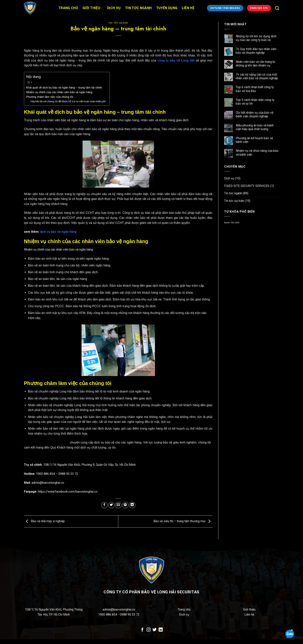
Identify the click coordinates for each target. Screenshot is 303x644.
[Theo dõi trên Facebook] (142, 630)
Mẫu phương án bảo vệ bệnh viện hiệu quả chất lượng (255, 127)
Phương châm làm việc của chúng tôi (50, 97)
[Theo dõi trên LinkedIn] (161, 630)
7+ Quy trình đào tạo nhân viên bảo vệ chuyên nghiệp (256, 51)
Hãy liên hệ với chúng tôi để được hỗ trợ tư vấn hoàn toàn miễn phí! (68, 101)
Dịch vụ (114, 8)
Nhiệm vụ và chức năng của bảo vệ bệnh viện (257, 153)
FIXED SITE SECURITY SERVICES (247, 186)
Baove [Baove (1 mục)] (227, 223)
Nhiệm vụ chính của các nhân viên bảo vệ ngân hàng (59, 92)
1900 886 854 (108, 615)
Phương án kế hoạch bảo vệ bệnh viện (254, 140)
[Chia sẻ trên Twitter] (111, 505)
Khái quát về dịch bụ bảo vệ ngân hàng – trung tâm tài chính (64, 88)
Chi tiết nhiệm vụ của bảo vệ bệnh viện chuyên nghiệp (254, 114)
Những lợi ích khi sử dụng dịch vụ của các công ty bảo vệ (256, 38)
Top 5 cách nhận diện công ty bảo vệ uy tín (255, 102)
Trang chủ (68, 8)
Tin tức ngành (138, 8)
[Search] (277, 8)
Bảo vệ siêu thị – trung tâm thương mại (183, 521)
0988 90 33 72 (130, 615)
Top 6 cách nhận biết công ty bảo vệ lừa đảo (255, 89)
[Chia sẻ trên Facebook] (104, 505)
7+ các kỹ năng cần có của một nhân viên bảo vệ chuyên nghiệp (257, 76)
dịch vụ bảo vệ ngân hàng (58, 232)
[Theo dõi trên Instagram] (149, 630)
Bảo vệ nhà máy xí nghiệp (44, 521)
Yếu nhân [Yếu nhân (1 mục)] (235, 223)
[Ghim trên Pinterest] (125, 505)
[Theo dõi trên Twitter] (154, 630)
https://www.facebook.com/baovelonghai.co (68, 492)
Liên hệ (188, 8)
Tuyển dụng (167, 8)
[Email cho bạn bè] (118, 505)
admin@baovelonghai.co (119, 609)
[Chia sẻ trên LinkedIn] (132, 505)
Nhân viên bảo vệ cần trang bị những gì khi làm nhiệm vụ (255, 64)
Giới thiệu (93, 8)
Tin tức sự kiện (234, 201)
